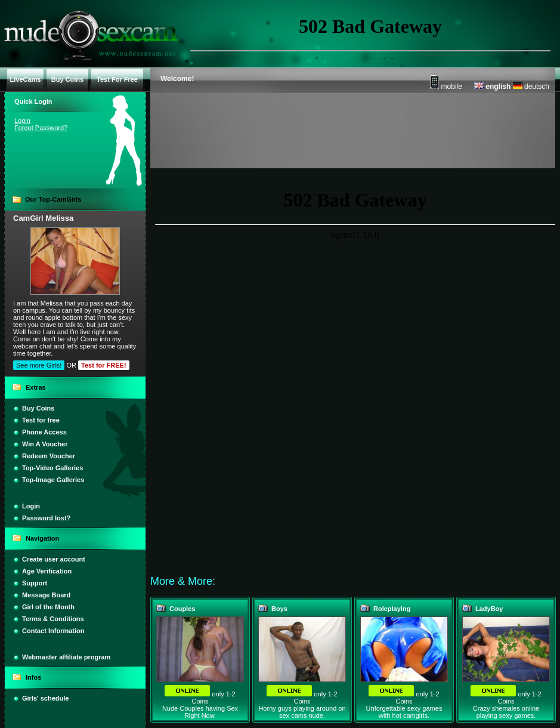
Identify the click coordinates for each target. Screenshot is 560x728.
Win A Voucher (45, 444)
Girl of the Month (48, 607)
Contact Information (53, 631)
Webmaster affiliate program (66, 657)
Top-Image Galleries (53, 480)
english (492, 87)
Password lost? (46, 518)
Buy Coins (38, 408)
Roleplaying (392, 609)
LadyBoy (489, 609)
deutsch (531, 87)
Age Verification (47, 571)
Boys (279, 609)
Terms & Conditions (53, 619)
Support (35, 583)
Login (22, 121)
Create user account (54, 559)
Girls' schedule (45, 698)
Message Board (46, 595)
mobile (446, 87)
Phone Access (44, 432)
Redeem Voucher (49, 456)
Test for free (41, 420)
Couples (182, 609)
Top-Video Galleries (52, 468)
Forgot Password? (41, 128)
